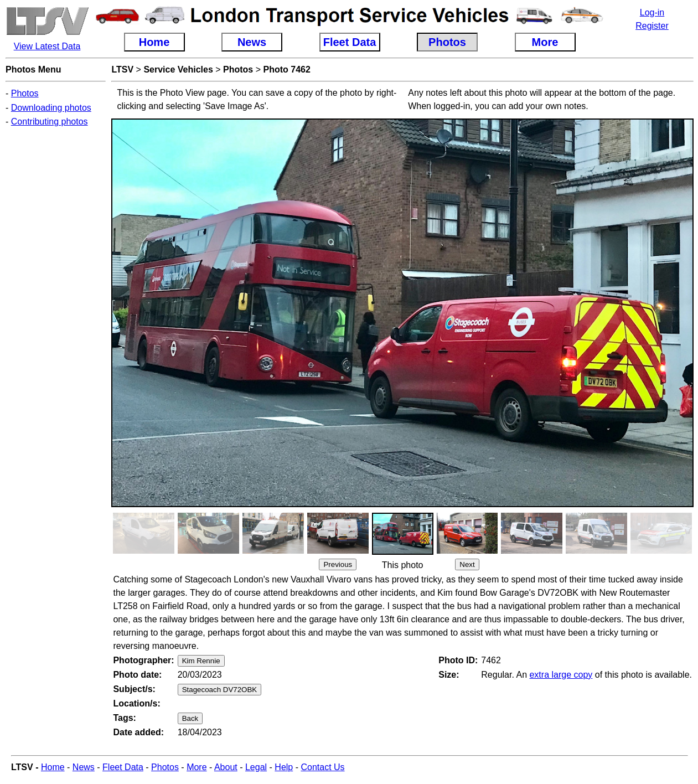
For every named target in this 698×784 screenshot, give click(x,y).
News (84, 767)
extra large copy (561, 675)
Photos (25, 93)
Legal (256, 767)
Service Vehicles (178, 69)
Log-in (652, 12)
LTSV (122, 69)
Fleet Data (123, 767)
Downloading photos (51, 108)
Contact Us (322, 767)
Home (53, 767)
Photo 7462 (287, 69)
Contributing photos (50, 122)
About (226, 767)
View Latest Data (47, 46)
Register (652, 26)
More (197, 767)
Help (284, 767)
